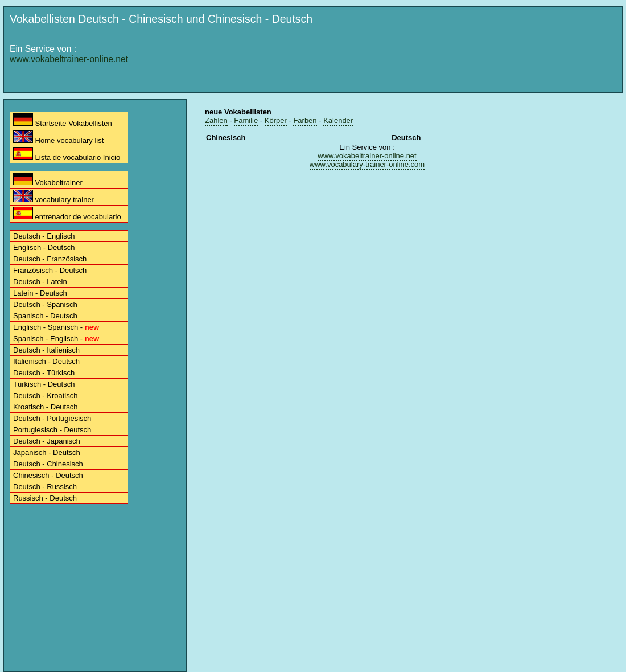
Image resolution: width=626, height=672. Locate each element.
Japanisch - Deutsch (47, 452)
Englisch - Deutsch (44, 247)
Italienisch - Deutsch (46, 361)
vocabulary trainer (53, 197)
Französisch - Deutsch (50, 270)
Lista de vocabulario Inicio (67, 155)
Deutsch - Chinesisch (48, 464)
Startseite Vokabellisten (63, 120)
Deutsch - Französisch (50, 259)
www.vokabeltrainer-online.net (69, 59)
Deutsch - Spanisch (45, 304)
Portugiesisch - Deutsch (52, 430)
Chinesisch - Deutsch (48, 475)
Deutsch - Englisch (44, 236)
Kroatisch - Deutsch (45, 407)
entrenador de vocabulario (67, 214)
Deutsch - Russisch (45, 487)
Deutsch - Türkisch (44, 373)
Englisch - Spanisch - (56, 327)
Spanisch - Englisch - (56, 339)
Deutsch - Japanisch (47, 441)
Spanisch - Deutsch (45, 316)
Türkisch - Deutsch (44, 384)
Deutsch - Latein (40, 282)
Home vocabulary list (58, 138)
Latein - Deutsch (40, 293)
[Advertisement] (396, 115)
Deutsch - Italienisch (46, 350)
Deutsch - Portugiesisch (52, 418)
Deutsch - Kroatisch (45, 396)
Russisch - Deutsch (45, 498)
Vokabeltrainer (48, 180)
